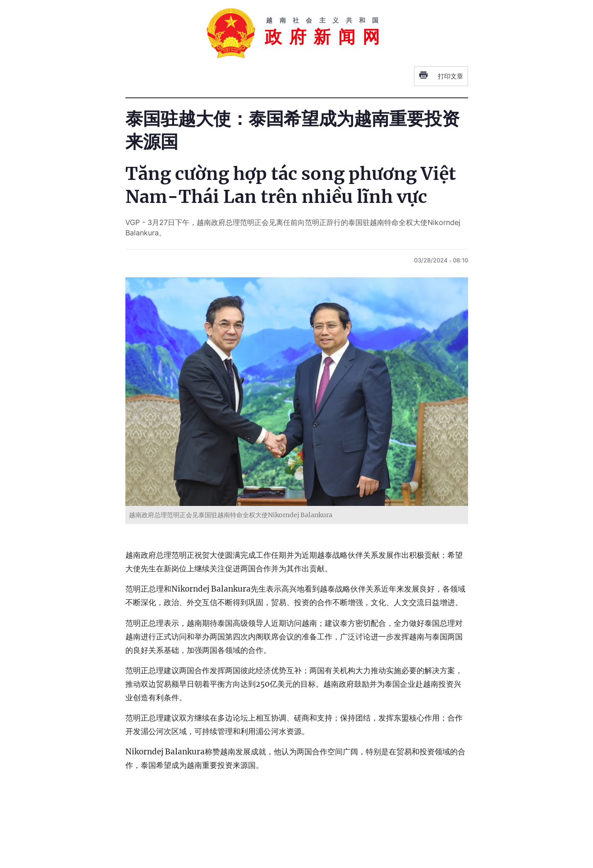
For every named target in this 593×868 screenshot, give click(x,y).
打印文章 (441, 76)
